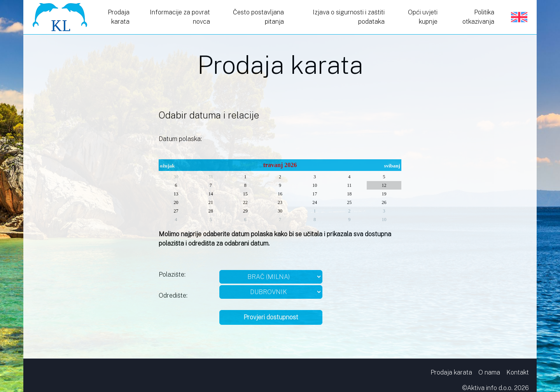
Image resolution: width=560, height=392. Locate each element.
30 (176, 177)
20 (176, 202)
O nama (489, 372)
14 (211, 194)
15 (245, 194)
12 (384, 185)
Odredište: (173, 295)
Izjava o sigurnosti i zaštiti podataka (349, 17)
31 (211, 177)
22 (245, 202)
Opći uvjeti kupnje (423, 17)
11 (349, 185)
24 (315, 202)
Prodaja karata (119, 17)
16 (280, 194)
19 (384, 194)
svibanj (392, 166)
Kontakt (518, 372)
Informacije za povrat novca (180, 17)
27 (176, 211)
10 (315, 185)
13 (176, 194)
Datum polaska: (180, 139)
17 (315, 194)
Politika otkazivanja (478, 17)
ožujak (167, 166)
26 (384, 202)
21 (211, 202)
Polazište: (172, 274)
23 (280, 202)
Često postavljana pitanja (258, 17)
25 (349, 202)
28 (211, 211)
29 (245, 211)
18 (349, 194)
